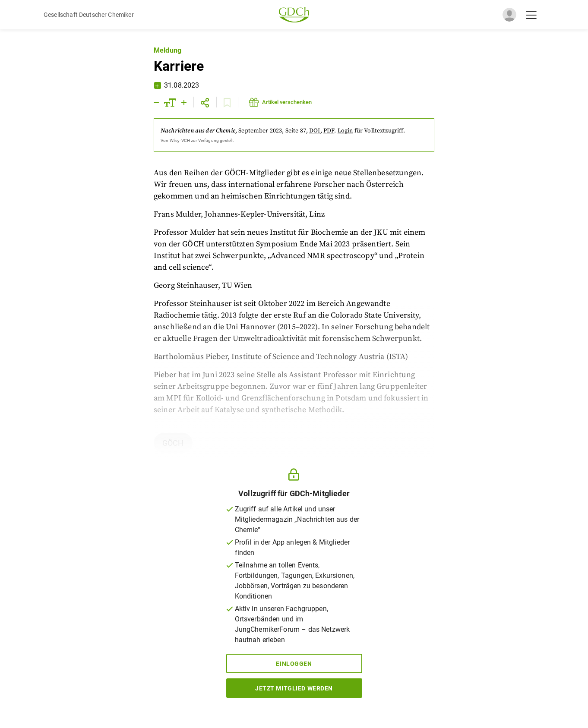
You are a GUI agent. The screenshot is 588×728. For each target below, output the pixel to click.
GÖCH (173, 443)
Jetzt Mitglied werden (294, 688)
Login (345, 131)
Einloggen (294, 664)
